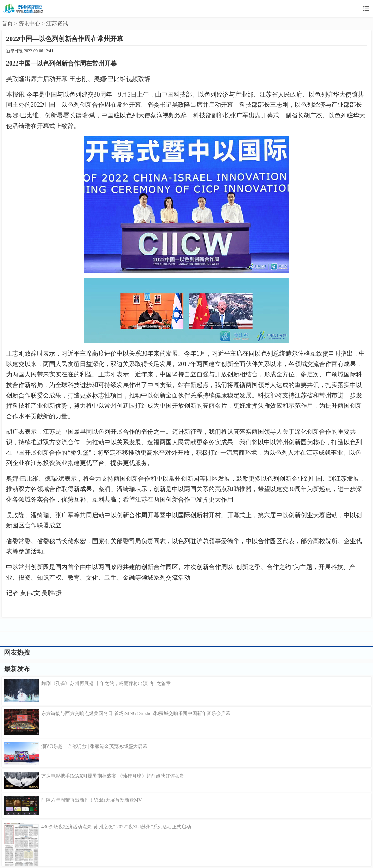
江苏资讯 (57, 23)
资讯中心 (29, 23)
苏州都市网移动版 (24, 9)
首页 (7, 23)
